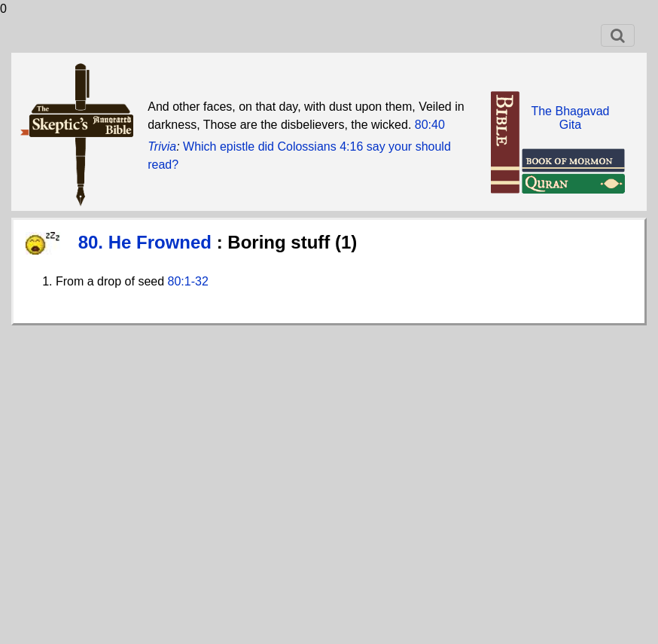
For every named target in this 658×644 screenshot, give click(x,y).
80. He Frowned (148, 242)
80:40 (430, 125)
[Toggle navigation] (618, 35)
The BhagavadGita (570, 118)
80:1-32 (188, 281)
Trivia (162, 147)
